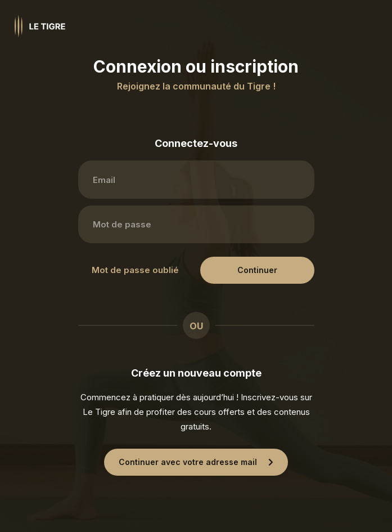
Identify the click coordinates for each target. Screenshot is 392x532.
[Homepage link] (40, 26)
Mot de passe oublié (135, 270)
